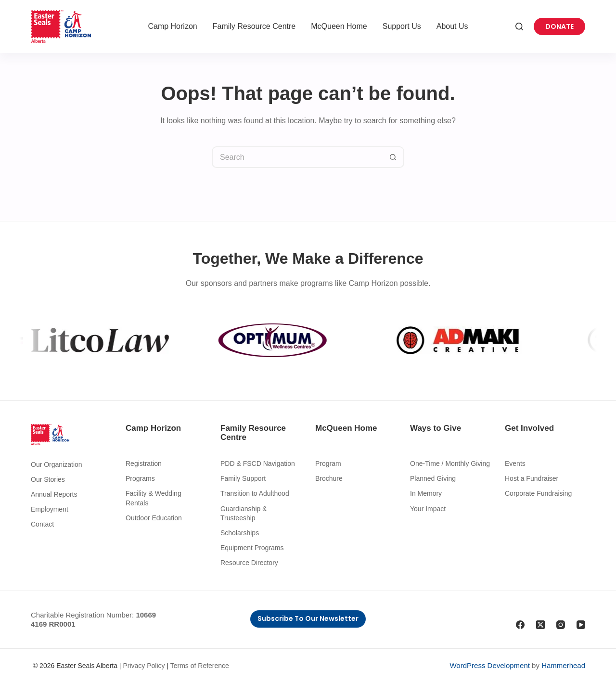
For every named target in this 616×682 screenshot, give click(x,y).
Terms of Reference (200, 666)
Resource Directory (249, 563)
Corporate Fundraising (538, 493)
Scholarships (240, 533)
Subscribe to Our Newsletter (308, 618)
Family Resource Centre (254, 26)
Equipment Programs (252, 548)
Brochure (329, 478)
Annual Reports (54, 494)
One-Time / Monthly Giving (450, 463)
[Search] (519, 26)
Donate (559, 26)
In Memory (426, 493)
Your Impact (428, 509)
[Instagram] (561, 625)
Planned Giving (433, 478)
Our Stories (48, 479)
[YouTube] (581, 625)
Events (515, 463)
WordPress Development (489, 665)
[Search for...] (297, 157)
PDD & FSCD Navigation (258, 463)
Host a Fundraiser (532, 478)
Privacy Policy (144, 666)
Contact (42, 524)
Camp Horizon (172, 26)
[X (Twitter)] (540, 625)
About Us (452, 26)
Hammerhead (563, 665)
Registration (144, 463)
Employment (50, 509)
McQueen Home (339, 26)
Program (328, 463)
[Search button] (393, 157)
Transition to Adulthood (255, 493)
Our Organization (57, 464)
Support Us (402, 26)
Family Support (243, 478)
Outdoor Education (154, 518)
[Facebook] (520, 625)
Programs (140, 478)
